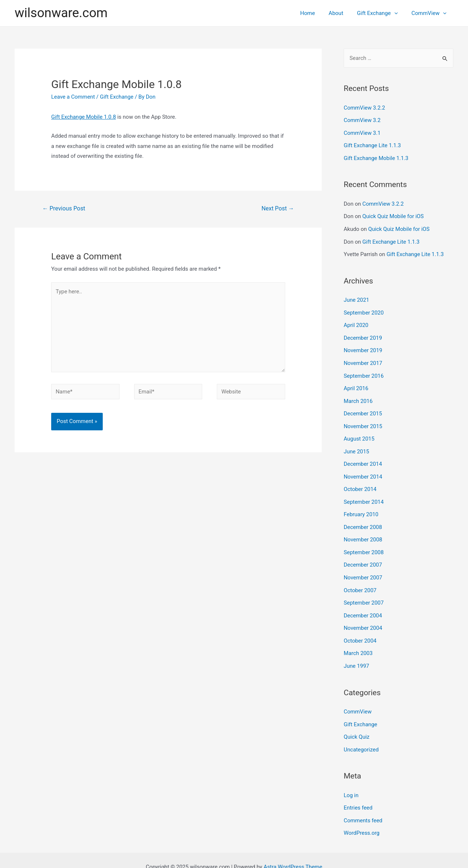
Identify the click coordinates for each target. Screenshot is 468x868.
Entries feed (358, 795)
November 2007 (363, 568)
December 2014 (363, 457)
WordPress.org (362, 820)
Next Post (278, 208)
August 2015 (359, 433)
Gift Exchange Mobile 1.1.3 (376, 157)
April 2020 (356, 322)
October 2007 (360, 581)
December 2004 (363, 605)
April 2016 (356, 384)
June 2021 (356, 297)
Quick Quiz (357, 725)
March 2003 (358, 643)
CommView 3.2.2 (365, 108)
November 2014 (363, 470)
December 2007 (363, 556)
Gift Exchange (381, 13)
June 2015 (356, 445)
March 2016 (358, 396)
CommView (430, 13)
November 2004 (363, 618)
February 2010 (361, 507)
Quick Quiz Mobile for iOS (393, 215)
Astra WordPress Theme (293, 853)
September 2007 (364, 593)
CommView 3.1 (362, 132)
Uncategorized (361, 737)
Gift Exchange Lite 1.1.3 (373, 145)
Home (317, 13)
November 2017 (363, 359)
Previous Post (64, 208)
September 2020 (364, 309)
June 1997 (356, 655)
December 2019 (363, 334)
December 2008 (363, 519)
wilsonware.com (61, 13)
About (343, 13)
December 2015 (363, 408)
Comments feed (363, 807)
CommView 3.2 (362, 120)
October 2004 (360, 630)
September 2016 (364, 371)
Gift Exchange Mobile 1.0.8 (84, 117)
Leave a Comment (73, 97)
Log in (351, 783)
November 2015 (363, 420)
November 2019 (363, 347)
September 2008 (364, 544)
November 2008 (363, 532)
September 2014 (364, 495)
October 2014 (360, 482)
